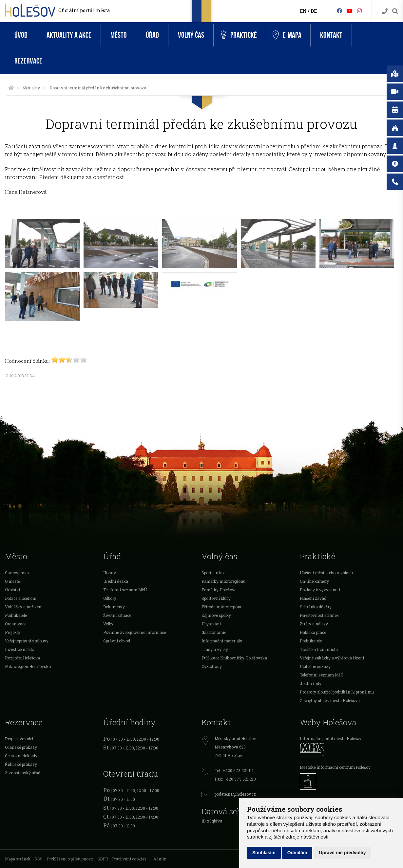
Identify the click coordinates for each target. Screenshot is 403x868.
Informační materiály (222, 641)
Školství (12, 590)
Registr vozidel (19, 739)
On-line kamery (314, 581)
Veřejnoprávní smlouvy (27, 641)
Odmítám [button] (297, 853)
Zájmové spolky (216, 615)
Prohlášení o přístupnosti (70, 859)
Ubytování (211, 624)
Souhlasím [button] (264, 853)
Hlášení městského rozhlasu (326, 573)
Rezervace (28, 61)
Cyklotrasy (212, 666)
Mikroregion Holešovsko (28, 666)
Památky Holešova (219, 590)
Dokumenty (114, 607)
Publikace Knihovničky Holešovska (234, 658)
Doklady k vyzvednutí (320, 590)
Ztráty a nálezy (314, 624)
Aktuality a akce (69, 35)
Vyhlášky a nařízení (24, 607)
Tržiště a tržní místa (319, 649)
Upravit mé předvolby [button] (342, 853)
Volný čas (191, 35)
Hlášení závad (313, 598)
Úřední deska (116, 581)
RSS (38, 859)
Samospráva (17, 573)
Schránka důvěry (316, 607)
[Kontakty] (385, 11)
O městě (12, 581)
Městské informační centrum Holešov (335, 767)
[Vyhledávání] (395, 11)
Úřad (152, 35)
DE (314, 11)
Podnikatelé (16, 615)
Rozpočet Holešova (22, 658)
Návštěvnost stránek (319, 615)
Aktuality (31, 88)
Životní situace (117, 615)
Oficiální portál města (84, 10)
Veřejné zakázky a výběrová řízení (332, 658)
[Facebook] (339, 11)
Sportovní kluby (216, 598)
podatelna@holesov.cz (235, 794)
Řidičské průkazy (21, 764)
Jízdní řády (311, 683)
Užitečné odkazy (315, 666)
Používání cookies (129, 859)
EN (303, 11)
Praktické (239, 35)
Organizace (16, 624)
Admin (160, 859)
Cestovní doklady (21, 756)
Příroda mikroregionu (222, 607)
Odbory (110, 598)
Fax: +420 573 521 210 (235, 779)
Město (119, 35)
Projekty (13, 632)
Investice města (20, 649)
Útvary (110, 573)
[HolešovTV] (350, 11)
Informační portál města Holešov (331, 738)
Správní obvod (117, 641)
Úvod (21, 35)
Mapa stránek (18, 859)
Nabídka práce (313, 632)
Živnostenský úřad (23, 773)
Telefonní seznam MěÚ (125, 590)
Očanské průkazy (21, 747)
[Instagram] (359, 11)
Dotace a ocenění (21, 598)
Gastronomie (214, 632)
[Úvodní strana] (11, 88)
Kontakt (331, 35)
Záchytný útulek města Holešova (330, 700)
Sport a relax (213, 573)
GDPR (103, 859)
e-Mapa (287, 35)
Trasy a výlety (215, 649)
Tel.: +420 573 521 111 (234, 770)
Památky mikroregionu (223, 581)
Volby (108, 624)
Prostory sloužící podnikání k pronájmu (337, 692)
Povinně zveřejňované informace (134, 632)
